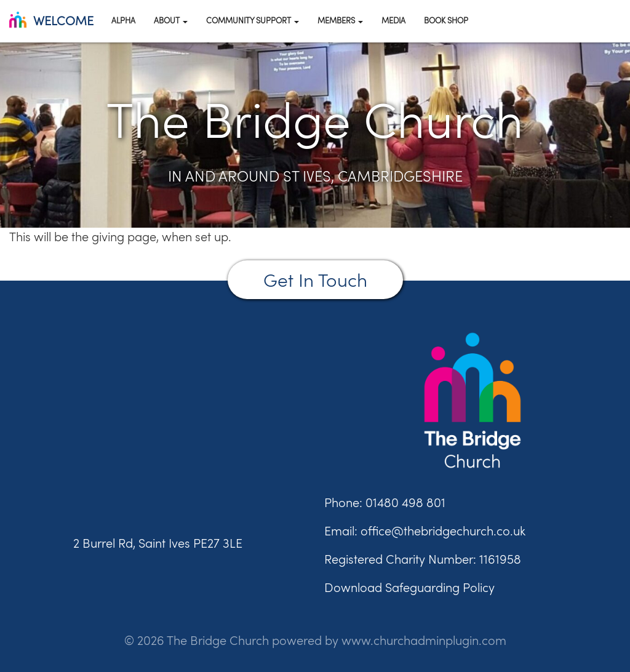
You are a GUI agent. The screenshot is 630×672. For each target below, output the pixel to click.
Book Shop (446, 20)
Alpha (123, 20)
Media (393, 20)
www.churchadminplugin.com (424, 640)
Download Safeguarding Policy (409, 587)
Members (340, 20)
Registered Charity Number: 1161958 (423, 559)
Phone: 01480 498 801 (385, 502)
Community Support (253, 20)
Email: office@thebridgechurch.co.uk (425, 531)
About (171, 20)
